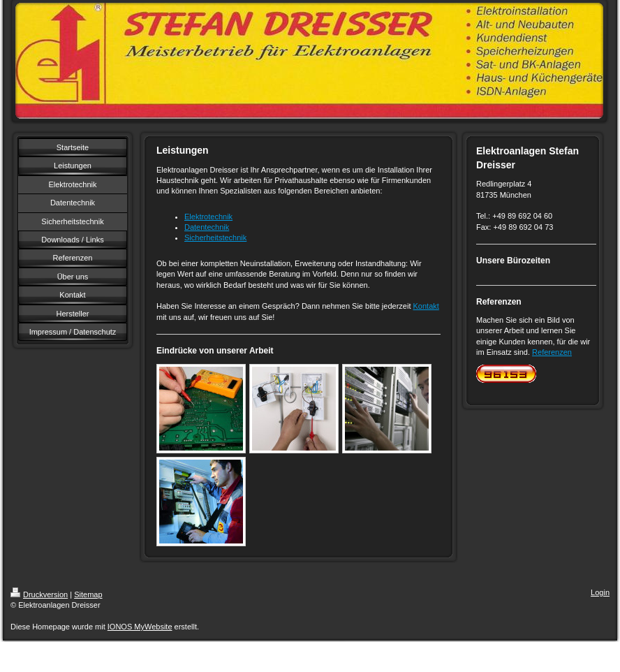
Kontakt (426, 306)
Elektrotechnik (208, 217)
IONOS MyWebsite (140, 627)
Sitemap (88, 594)
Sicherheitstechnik (215, 238)
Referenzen (552, 352)
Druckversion (39, 594)
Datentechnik (207, 227)
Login (600, 592)
